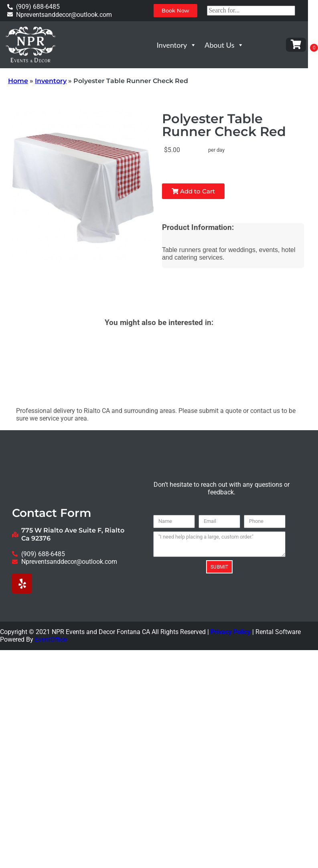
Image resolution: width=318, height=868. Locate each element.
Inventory (177, 45)
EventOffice (51, 639)
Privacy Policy (231, 632)
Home (18, 81)
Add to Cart (191, 191)
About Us (224, 45)
